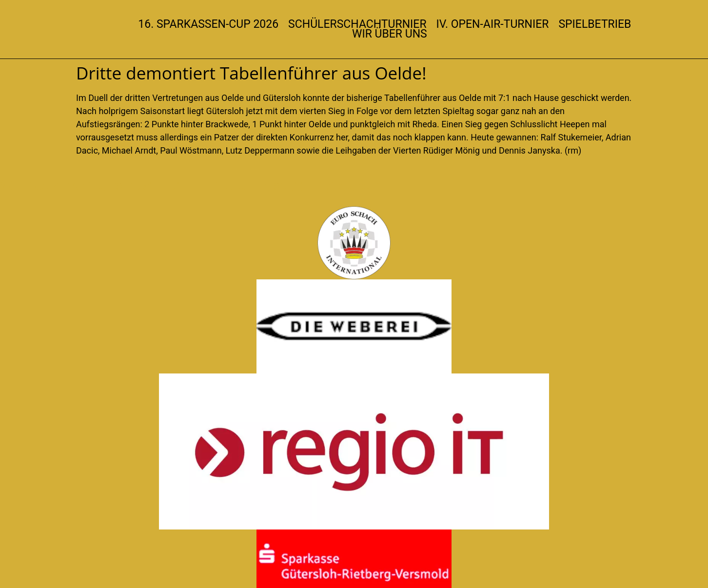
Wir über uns (390, 34)
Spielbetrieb (595, 24)
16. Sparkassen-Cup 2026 (208, 24)
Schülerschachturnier (357, 24)
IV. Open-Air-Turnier (493, 24)
